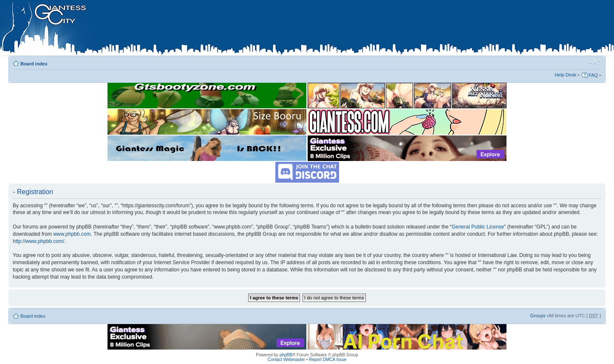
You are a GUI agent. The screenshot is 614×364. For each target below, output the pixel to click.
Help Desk (565, 75)
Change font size (595, 62)
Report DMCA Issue (328, 360)
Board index (34, 64)
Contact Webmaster (286, 360)
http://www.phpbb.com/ (38, 241)
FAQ (593, 75)
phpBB (286, 355)
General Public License (478, 227)
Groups (538, 316)
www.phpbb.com (72, 234)
